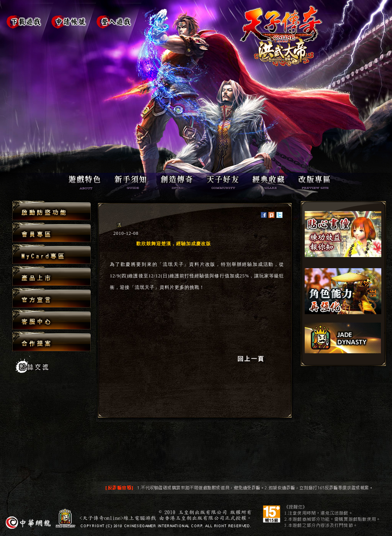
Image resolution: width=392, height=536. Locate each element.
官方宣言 (51, 298)
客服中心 (51, 320)
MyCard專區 (51, 255)
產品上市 (51, 276)
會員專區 (51, 233)
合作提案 (51, 341)
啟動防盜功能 (51, 211)
